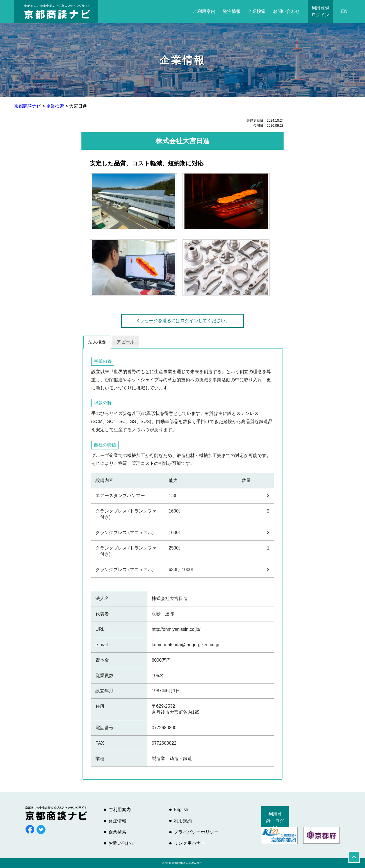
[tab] (97, 342)
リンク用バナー (190, 843)
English (181, 810)
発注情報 (232, 11)
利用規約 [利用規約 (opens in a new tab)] (183, 821)
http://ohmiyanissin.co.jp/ (176, 629)
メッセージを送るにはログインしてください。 (182, 321)
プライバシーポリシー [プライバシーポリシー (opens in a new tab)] (196, 832)
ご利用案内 (204, 11)
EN (344, 11)
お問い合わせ (286, 11)
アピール (126, 342)
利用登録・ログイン (275, 821)
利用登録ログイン (320, 11)
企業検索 (257, 11)
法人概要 (97, 342)
